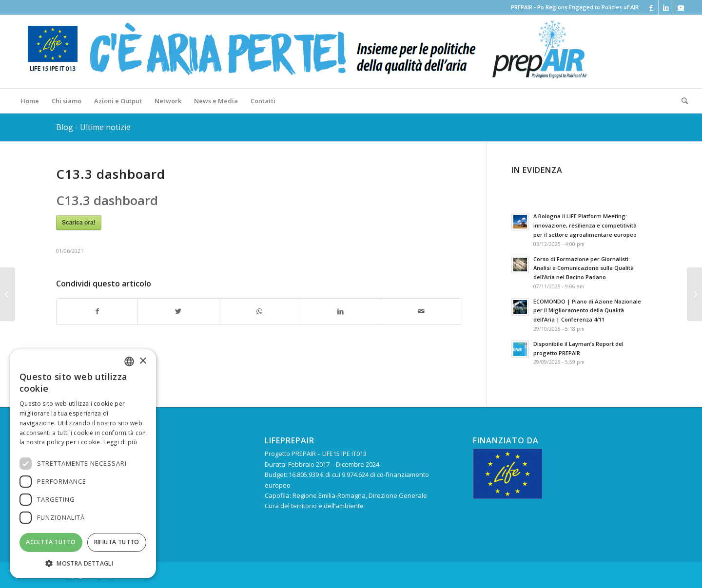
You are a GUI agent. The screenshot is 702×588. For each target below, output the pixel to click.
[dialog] (83, 464)
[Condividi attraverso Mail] (421, 311)
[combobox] (129, 361)
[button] (83, 563)
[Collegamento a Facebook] (651, 7)
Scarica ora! (79, 223)
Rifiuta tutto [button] (117, 542)
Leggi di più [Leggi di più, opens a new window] (120, 442)
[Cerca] (682, 101)
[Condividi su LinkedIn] (341, 311)
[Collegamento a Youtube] (681, 7)
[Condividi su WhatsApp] (260, 311)
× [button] (143, 361)
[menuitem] (30, 101)
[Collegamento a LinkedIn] (666, 7)
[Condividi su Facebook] (97, 311)
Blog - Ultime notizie (93, 127)
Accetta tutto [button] (51, 542)
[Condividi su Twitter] (178, 311)
